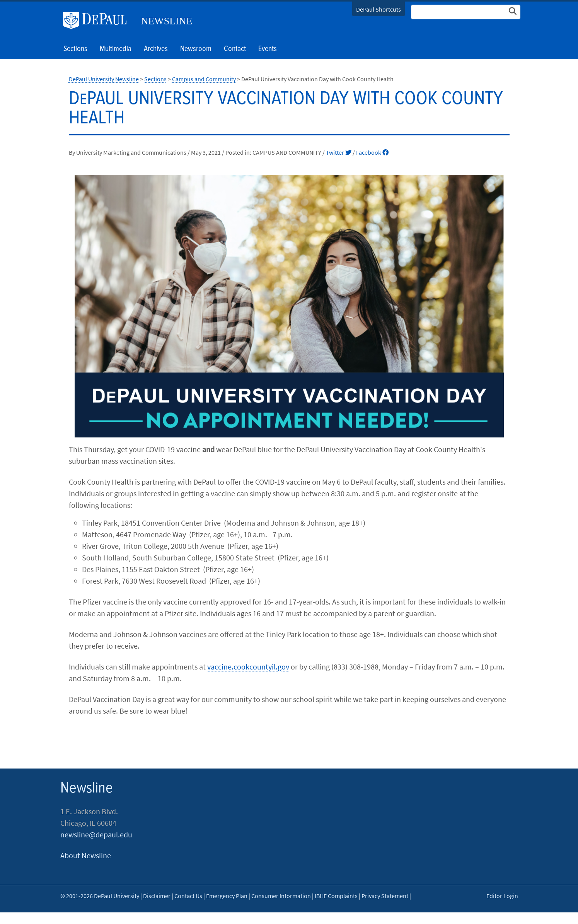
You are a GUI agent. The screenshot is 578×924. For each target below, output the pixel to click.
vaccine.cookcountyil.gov (248, 667)
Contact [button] (235, 49)
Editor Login (502, 896)
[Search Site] (466, 12)
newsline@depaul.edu (96, 834)
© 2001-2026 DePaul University (100, 896)
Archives (156, 49)
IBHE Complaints (336, 896)
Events (268, 49)
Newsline (167, 21)
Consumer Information (281, 896)
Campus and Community (204, 79)
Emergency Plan (227, 896)
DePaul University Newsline (104, 79)
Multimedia (116, 49)
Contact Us (188, 896)
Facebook (372, 152)
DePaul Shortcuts (379, 9)
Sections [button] (75, 49)
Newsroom (196, 49)
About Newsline (86, 855)
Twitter (339, 152)
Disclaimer (157, 896)
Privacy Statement (385, 896)
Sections (155, 79)
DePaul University (98, 20)
